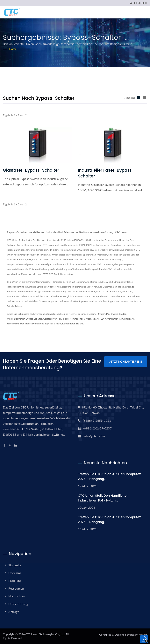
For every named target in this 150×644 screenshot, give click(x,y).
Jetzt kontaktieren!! (126, 362)
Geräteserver (50, 319)
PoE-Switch (112, 314)
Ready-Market (139, 635)
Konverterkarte (127, 319)
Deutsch (141, 3)
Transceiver (31, 324)
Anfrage (14, 612)
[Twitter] (10, 445)
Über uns (15, 573)
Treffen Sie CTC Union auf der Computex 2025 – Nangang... (109, 520)
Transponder (78, 319)
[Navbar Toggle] (143, 12)
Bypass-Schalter (34, 319)
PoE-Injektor (64, 319)
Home (13, 49)
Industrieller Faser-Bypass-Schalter (106, 173)
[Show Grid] (139, 97)
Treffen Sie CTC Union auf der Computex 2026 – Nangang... (109, 476)
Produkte (15, 581)
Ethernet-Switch (97, 314)
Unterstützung (18, 604)
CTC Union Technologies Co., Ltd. (45, 634)
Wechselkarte (92, 319)
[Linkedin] (15, 445)
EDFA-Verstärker (109, 319)
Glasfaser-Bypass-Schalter (31, 170)
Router (123, 314)
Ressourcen (16, 588)
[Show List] (145, 97)
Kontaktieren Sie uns (73, 324)
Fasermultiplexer (15, 324)
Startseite (15, 565)
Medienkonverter (16, 319)
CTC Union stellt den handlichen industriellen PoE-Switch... (103, 498)
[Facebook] (5, 445)
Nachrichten (17, 596)
